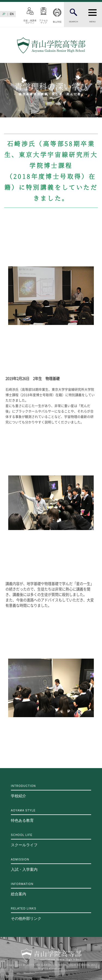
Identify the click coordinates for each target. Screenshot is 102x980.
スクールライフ (51, 840)
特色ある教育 (51, 816)
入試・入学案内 (51, 865)
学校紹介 (51, 791)
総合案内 (51, 889)
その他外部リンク (51, 914)
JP (4, 14)
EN (12, 14)
